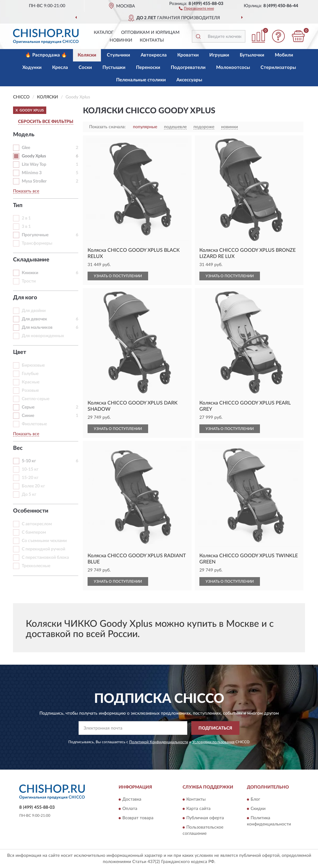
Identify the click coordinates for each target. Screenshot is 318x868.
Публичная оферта (205, 818)
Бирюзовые (33, 365)
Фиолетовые (34, 424)
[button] (196, 8)
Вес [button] (18, 448)
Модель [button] (24, 135)
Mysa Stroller (34, 181)
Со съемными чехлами (44, 541)
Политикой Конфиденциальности (159, 742)
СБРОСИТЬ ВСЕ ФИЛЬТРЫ (46, 122)
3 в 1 (26, 227)
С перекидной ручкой (43, 549)
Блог (255, 799)
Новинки (121, 40)
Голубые (30, 374)
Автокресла (154, 55)
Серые (28, 407)
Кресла (60, 68)
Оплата (130, 809)
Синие (28, 416)
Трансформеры (37, 243)
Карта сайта (198, 809)
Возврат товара (138, 818)
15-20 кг (30, 478)
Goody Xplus (34, 156)
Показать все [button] (26, 191)
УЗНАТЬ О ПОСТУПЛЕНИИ (118, 276)
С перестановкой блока (45, 558)
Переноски (148, 68)
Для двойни (34, 311)
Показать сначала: (107, 127)
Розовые (30, 391)
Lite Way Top (34, 165)
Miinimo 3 (32, 173)
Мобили (284, 55)
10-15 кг (30, 469)
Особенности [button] (31, 511)
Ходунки (32, 68)
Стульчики (118, 55)
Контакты (152, 40)
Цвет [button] (20, 352)
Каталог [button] (104, 33)
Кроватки (188, 55)
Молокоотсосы (233, 68)
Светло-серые (36, 399)
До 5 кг (29, 495)
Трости (29, 281)
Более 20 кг (33, 486)
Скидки (258, 809)
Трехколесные (36, 566)
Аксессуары (189, 80)
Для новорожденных (43, 336)
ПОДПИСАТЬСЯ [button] (215, 728)
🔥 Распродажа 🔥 (46, 55)
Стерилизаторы (278, 68)
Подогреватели (188, 68)
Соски (85, 68)
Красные (31, 382)
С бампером (34, 532)
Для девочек (34, 319)
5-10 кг (29, 461)
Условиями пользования (213, 742)
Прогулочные (35, 235)
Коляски (87, 55)
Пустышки (114, 68)
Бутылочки (252, 55)
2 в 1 (26, 218)
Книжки (30, 273)
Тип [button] (18, 206)
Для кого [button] (25, 298)
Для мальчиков (37, 328)
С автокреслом (37, 524)
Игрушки (219, 55)
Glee (26, 148)
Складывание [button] (31, 260)
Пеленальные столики (141, 80)
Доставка (132, 799)
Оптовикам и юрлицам (150, 33)
